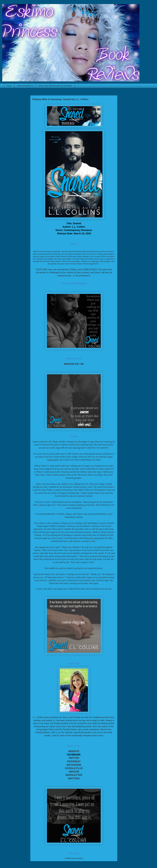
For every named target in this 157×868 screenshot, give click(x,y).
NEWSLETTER (74, 775)
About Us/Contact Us (25, 86)
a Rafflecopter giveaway (74, 858)
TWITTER (74, 758)
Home (9, 86)
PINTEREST (74, 762)
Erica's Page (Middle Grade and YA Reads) (55, 86)
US (77, 364)
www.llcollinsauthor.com (85, 732)
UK (82, 364)
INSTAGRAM (74, 765)
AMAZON (74, 772)
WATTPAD (74, 778)
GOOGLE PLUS (74, 768)
